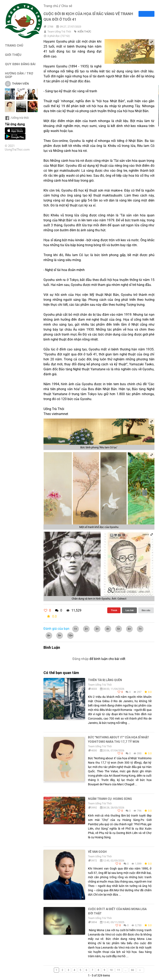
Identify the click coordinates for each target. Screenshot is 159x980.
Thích (114, 610)
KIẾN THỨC (84, 32)
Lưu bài (129, 610)
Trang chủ (51, 6)
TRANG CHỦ (14, 45)
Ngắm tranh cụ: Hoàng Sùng (110, 799)
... (126, 970)
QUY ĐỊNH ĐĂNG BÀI (20, 64)
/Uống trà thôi (17, 118)
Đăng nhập (81, 659)
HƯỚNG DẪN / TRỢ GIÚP (19, 75)
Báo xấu (146, 610)
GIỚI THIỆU (13, 55)
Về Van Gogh (97, 852)
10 (111, 970)
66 (132, 970)
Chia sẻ (67, 6)
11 (119, 970)
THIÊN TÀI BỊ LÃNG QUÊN (105, 680)
